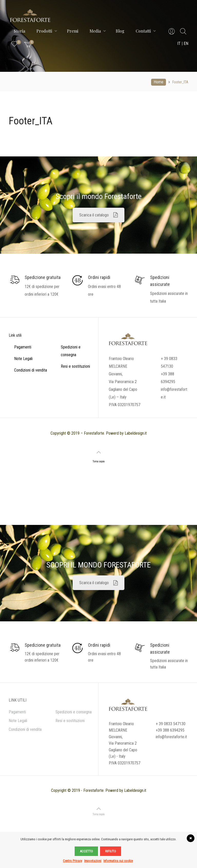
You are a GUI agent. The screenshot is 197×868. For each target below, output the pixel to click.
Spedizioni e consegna (73, 712)
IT (179, 43)
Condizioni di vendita (31, 370)
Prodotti (47, 31)
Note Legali (23, 359)
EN (186, 43)
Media (98, 31)
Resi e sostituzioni (75, 366)
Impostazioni (93, 861)
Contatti (146, 31)
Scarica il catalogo (98, 215)
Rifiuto (111, 851)
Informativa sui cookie (118, 861)
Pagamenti (23, 347)
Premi (73, 31)
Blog (120, 31)
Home (159, 82)
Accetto (86, 851)
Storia (19, 31)
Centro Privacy (72, 861)
